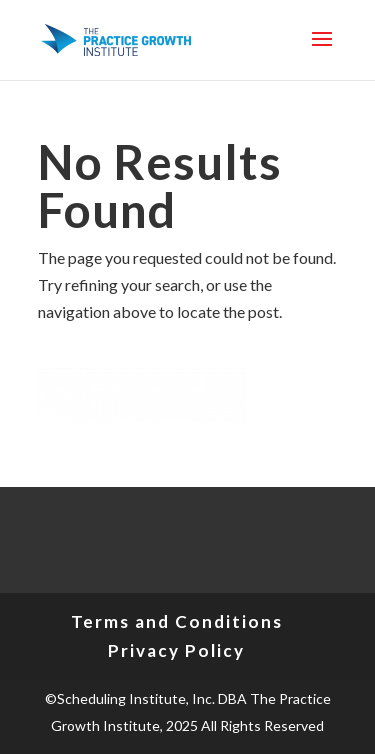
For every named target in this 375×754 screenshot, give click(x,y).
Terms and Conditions (177, 621)
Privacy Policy (176, 650)
